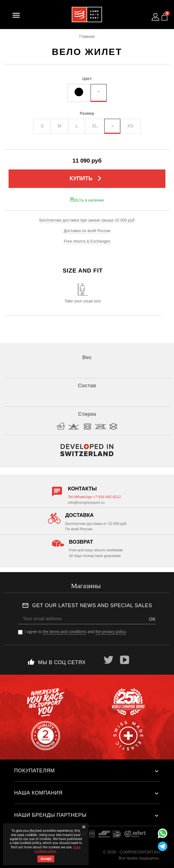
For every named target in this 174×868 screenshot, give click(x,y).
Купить (87, 178)
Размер (87, 113)
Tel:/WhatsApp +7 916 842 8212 (94, 497)
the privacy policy (111, 632)
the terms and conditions (65, 632)
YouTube (125, 660)
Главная (87, 36)
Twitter (109, 660)
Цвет (87, 79)
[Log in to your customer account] (155, 17)
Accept (46, 859)
